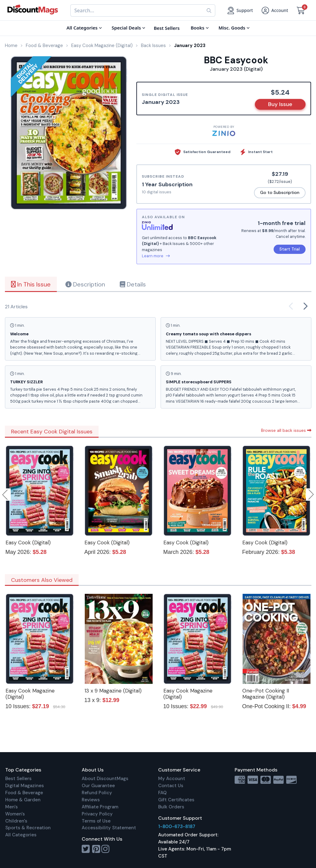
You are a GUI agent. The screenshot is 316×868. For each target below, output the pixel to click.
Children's (16, 821)
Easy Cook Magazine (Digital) (30, 694)
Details (133, 284)
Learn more (156, 256)
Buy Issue (280, 104)
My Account (172, 779)
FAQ (162, 793)
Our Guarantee (98, 786)
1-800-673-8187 (177, 827)
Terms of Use (96, 821)
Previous (6, 495)
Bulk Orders (171, 807)
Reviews (91, 800)
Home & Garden (23, 800)
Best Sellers (18, 779)
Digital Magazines (25, 786)
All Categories (21, 835)
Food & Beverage (24, 793)
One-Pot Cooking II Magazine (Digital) (266, 694)
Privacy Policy (97, 814)
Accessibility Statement (109, 828)
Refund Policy (97, 793)
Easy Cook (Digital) (28, 542)
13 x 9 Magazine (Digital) (113, 691)
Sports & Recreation (28, 828)
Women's (15, 814)
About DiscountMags (105, 779)
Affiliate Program (100, 807)
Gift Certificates (176, 800)
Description (85, 284)
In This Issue (31, 284)
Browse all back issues (286, 430)
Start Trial (290, 249)
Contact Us (171, 786)
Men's (12, 807)
